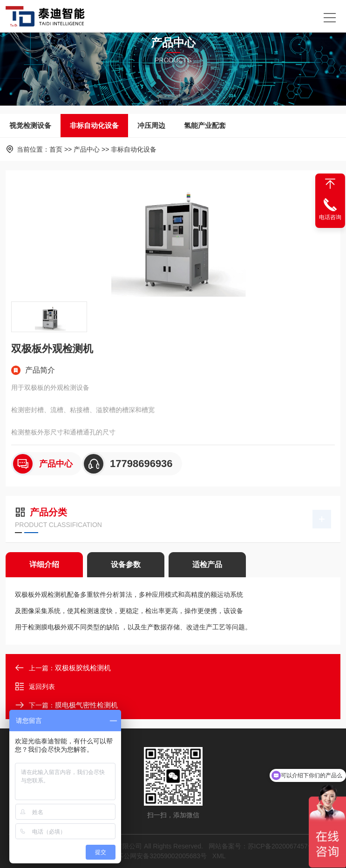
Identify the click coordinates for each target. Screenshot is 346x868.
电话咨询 (330, 217)
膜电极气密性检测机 (86, 705)
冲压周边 (151, 125)
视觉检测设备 (30, 125)
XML (219, 856)
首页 (56, 149)
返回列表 (35, 687)
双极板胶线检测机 (83, 668)
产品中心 (87, 149)
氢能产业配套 (205, 125)
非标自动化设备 (94, 125)
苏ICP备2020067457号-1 (284, 846)
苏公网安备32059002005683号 (162, 856)
